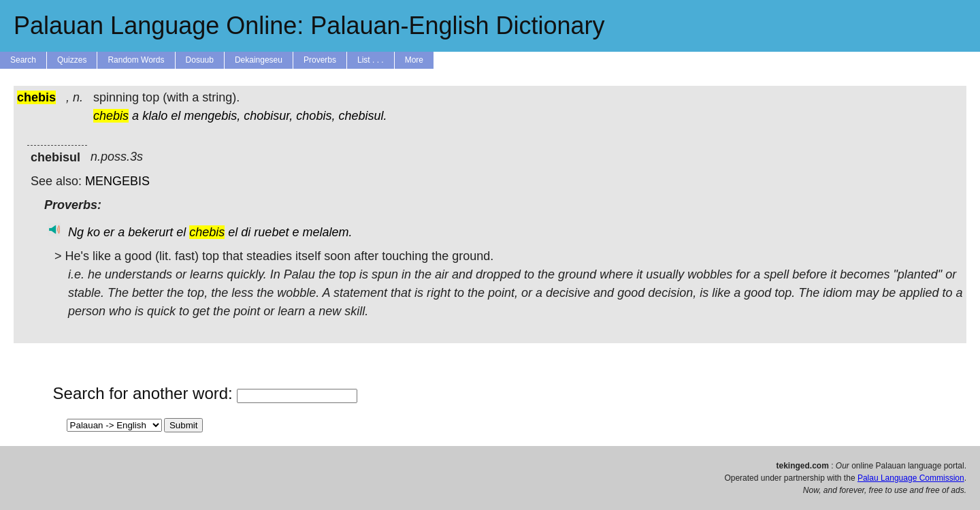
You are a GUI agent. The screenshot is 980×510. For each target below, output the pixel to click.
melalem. (327, 232)
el (176, 116)
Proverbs (320, 60)
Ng (76, 232)
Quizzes (72, 60)
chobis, (315, 116)
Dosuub (200, 60)
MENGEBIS (117, 181)
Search (23, 60)
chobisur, (268, 116)
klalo (155, 116)
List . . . (371, 60)
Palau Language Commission (911, 478)
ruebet (271, 232)
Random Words (136, 60)
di (246, 232)
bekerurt (150, 232)
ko (94, 232)
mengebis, (212, 116)
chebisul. (362, 116)
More (414, 60)
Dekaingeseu (259, 60)
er (109, 232)
